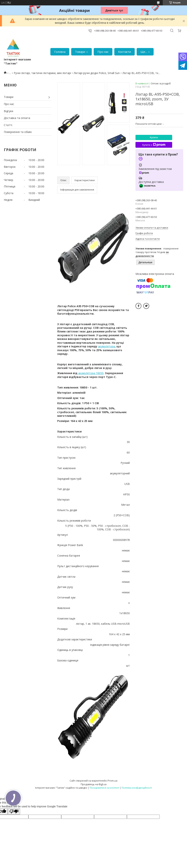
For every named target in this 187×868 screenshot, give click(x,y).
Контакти (125, 52)
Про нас (103, 52)
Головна (60, 52)
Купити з (154, 145)
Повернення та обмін (18, 132)
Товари (80, 52)
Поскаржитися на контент (104, 788)
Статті (8, 125)
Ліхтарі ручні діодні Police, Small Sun (97, 73)
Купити (154, 137)
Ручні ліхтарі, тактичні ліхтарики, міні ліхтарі (42, 73)
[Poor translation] (14, 811)
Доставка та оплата (17, 118)
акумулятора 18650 (91, 373)
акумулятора (106, 346)
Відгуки (8, 111)
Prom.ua (112, 781)
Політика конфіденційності (137, 788)
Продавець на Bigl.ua (94, 784)
